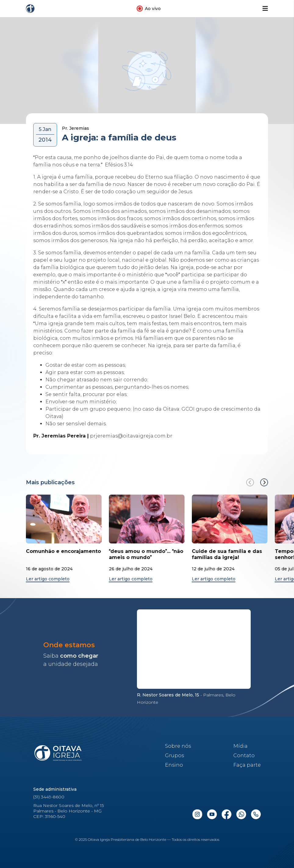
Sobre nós (178, 746)
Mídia (240, 746)
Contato (244, 755)
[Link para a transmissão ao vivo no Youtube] (148, 9)
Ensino (174, 765)
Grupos (174, 755)
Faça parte (247, 765)
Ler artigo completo (48, 579)
